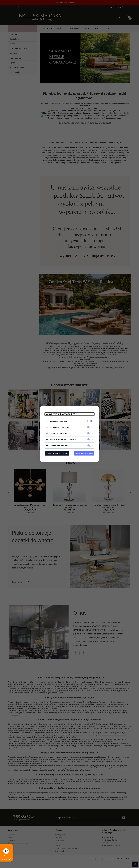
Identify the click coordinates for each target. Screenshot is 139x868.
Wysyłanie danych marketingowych (63, 439)
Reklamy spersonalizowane (60, 446)
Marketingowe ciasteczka (59, 427)
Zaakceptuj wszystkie (84, 453)
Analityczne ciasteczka (58, 433)
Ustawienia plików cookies (60, 414)
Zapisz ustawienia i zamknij (57, 453)
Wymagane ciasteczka (58, 421)
